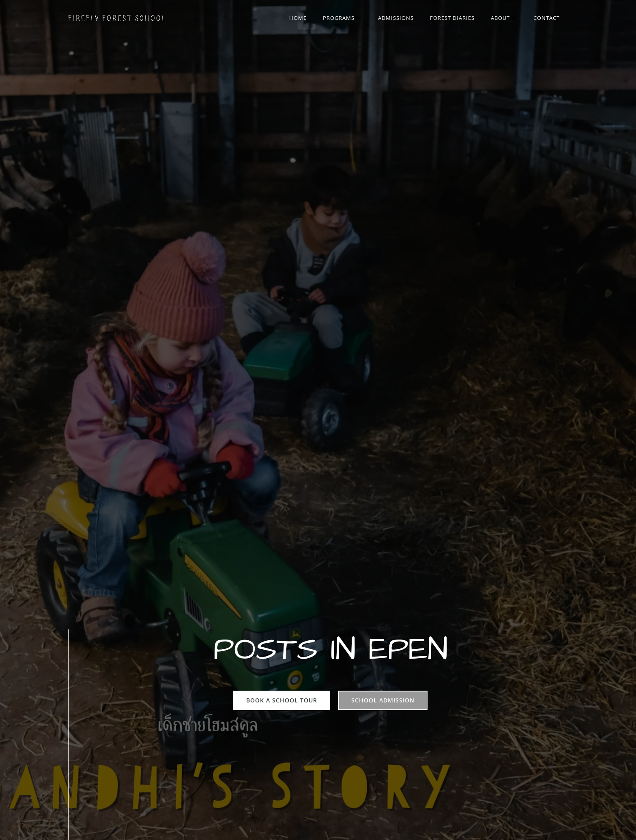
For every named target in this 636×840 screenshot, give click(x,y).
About (504, 18)
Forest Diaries (452, 18)
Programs (342, 18)
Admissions (396, 18)
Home (298, 18)
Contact (547, 18)
